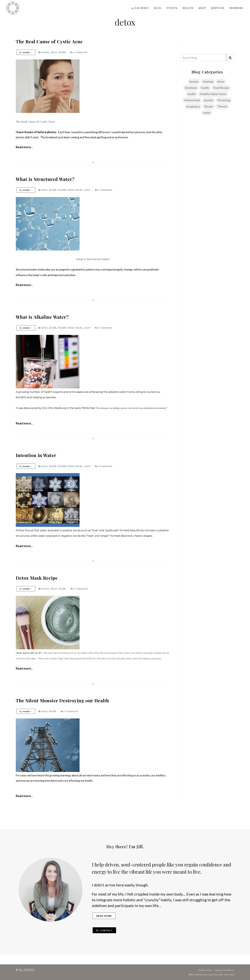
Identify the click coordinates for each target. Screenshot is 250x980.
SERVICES (218, 8)
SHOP (202, 8)
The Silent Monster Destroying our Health (62, 700)
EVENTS (172, 8)
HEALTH (188, 8)
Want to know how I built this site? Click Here (211, 974)
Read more (104, 916)
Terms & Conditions (224, 970)
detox (54, 52)
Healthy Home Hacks (70, 190)
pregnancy (193, 106)
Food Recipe (221, 88)
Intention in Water (36, 455)
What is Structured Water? (45, 179)
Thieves (222, 106)
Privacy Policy (205, 970)
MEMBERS (236, 8)
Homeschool (192, 100)
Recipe (62, 589)
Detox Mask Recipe (37, 578)
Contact (104, 930)
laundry (209, 100)
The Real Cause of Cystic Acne (49, 41)
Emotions (191, 88)
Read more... (24, 147)
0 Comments (79, 52)
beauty (45, 52)
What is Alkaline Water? (42, 317)
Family (205, 88)
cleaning (208, 81)
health (62, 52)
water (87, 190)
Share (26, 52)
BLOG (158, 8)
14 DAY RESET (140, 8)
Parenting (224, 100)
